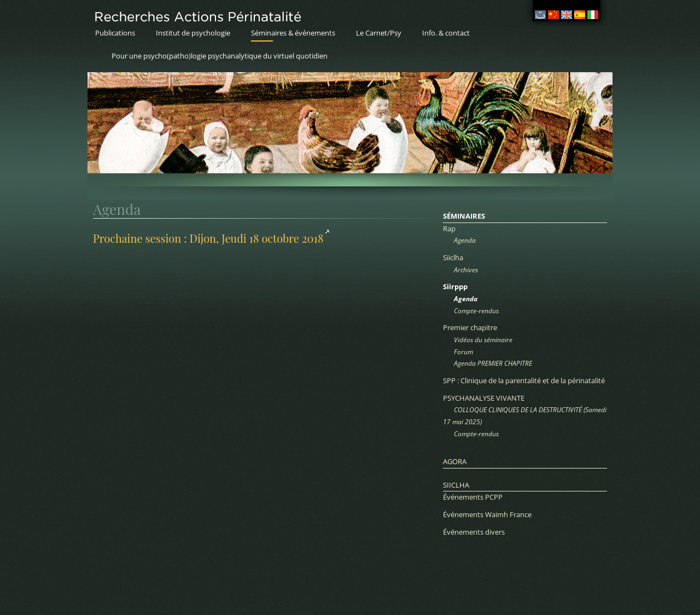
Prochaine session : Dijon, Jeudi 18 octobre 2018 (208, 238)
